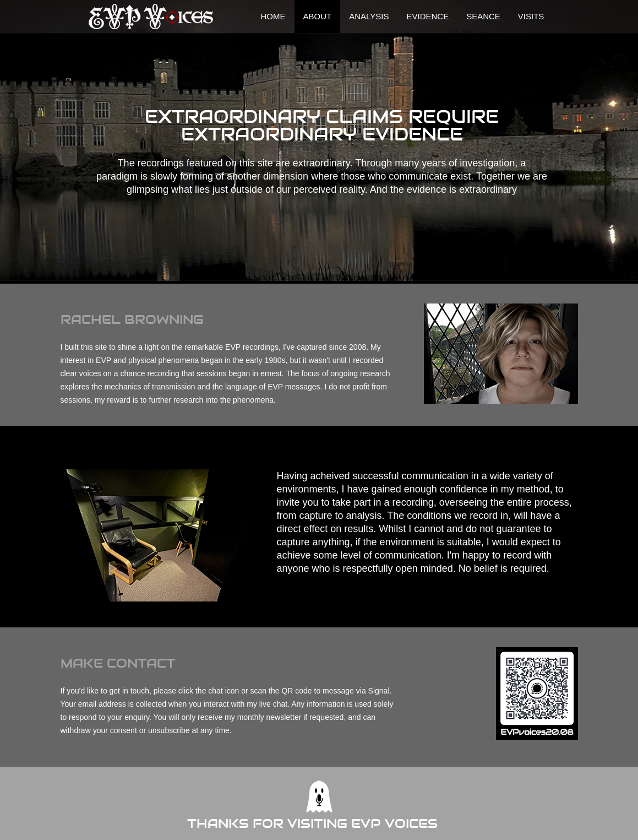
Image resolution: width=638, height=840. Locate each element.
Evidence (427, 16)
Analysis (369, 16)
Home (273, 16)
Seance (483, 16)
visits (531, 16)
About (318, 16)
